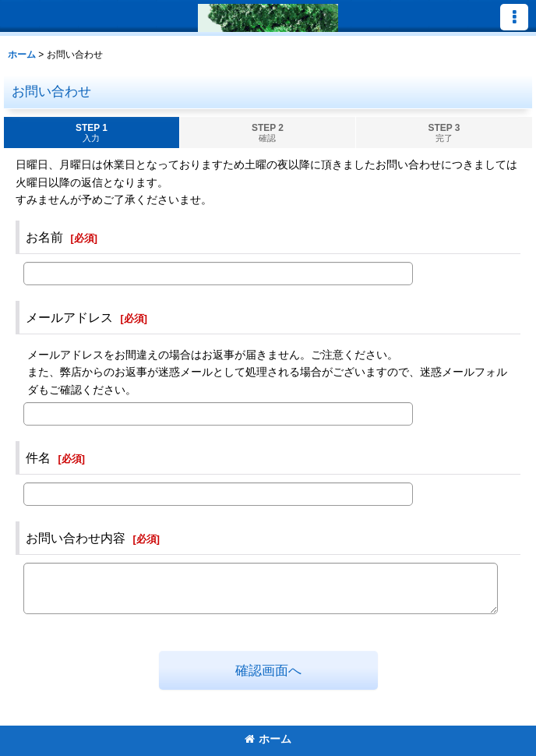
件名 (38, 457)
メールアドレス (69, 317)
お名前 (44, 237)
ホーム (268, 739)
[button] (514, 17)
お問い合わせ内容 (76, 538)
